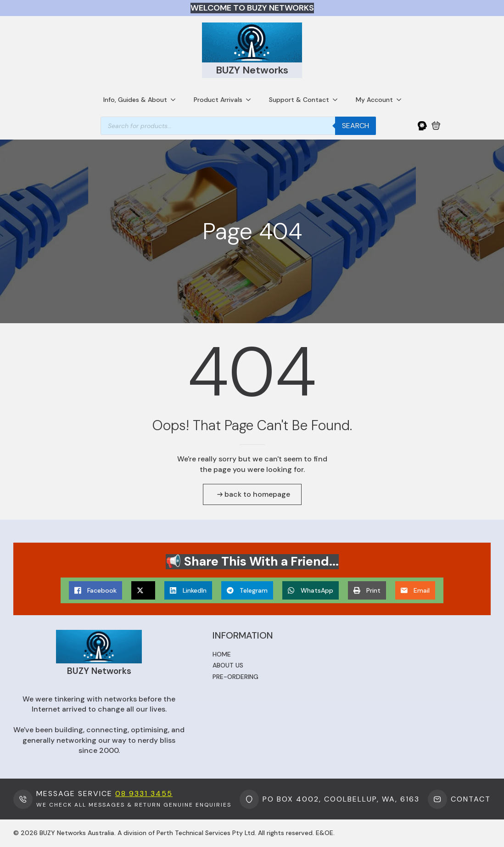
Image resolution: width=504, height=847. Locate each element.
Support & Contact (299, 100)
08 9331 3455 (144, 794)
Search (356, 126)
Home (222, 654)
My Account (374, 100)
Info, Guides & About (135, 100)
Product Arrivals (218, 100)
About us (228, 665)
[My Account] (422, 126)
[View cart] (436, 126)
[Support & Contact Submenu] (338, 100)
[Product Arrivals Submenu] (251, 100)
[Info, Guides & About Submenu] (176, 100)
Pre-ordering (235, 677)
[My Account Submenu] (402, 100)
